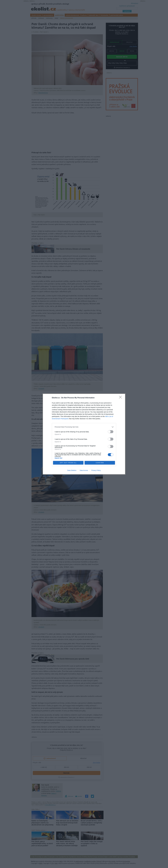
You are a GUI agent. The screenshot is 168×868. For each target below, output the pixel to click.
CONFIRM (100, 463)
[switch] (111, 432)
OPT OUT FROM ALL (68, 463)
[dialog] (84, 434)
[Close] (121, 398)
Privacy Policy (96, 470)
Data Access (84, 470)
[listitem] (84, 427)
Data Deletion (72, 470)
